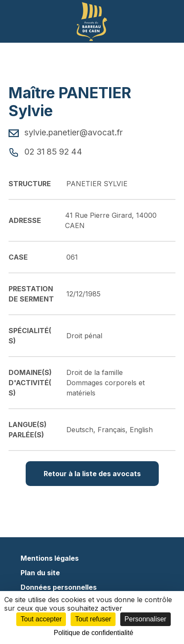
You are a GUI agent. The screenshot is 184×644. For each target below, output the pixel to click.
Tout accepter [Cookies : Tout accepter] (41, 619)
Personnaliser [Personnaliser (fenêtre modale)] (145, 619)
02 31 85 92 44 (45, 152)
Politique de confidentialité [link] (94, 633)
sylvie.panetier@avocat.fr (66, 132)
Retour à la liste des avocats (92, 474)
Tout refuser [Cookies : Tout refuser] (93, 619)
